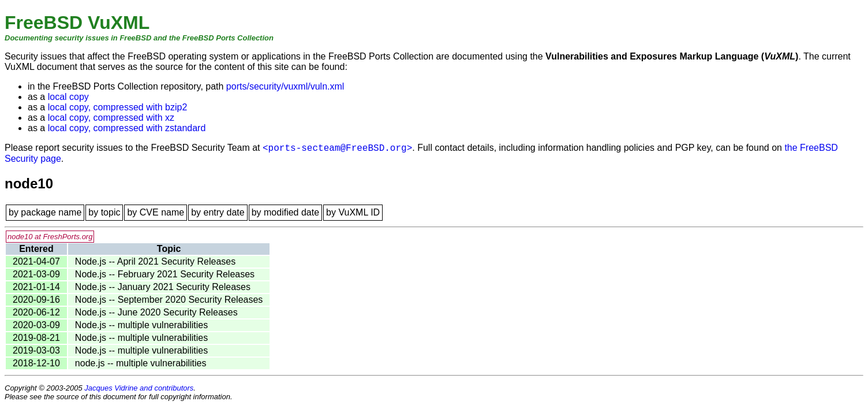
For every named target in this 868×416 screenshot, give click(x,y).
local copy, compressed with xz (111, 118)
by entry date (218, 212)
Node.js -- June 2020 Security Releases (156, 312)
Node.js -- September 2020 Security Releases (169, 300)
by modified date (285, 212)
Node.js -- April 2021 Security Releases (155, 261)
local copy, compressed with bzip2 (118, 107)
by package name (45, 212)
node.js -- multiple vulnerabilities (141, 363)
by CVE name (156, 212)
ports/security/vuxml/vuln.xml (285, 86)
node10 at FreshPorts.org (50, 237)
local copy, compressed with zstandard (127, 128)
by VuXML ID (353, 212)
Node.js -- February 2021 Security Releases (165, 274)
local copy (68, 97)
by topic (104, 212)
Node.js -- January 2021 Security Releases (163, 287)
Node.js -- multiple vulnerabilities (141, 325)
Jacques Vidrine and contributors (139, 388)
